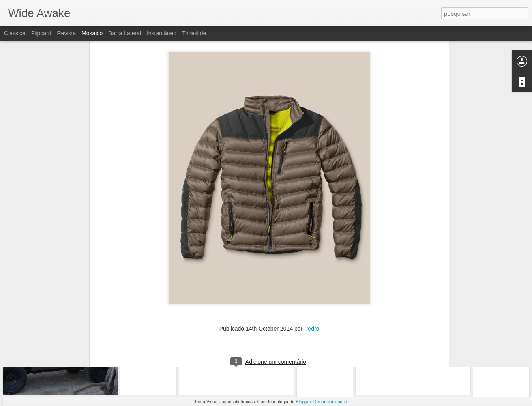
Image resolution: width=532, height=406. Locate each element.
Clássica (15, 33)
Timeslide (194, 33)
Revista (66, 33)
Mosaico (92, 33)
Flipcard (41, 33)
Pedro (312, 256)
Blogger (303, 402)
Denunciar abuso (330, 402)
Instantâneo (162, 33)
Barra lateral (125, 33)
